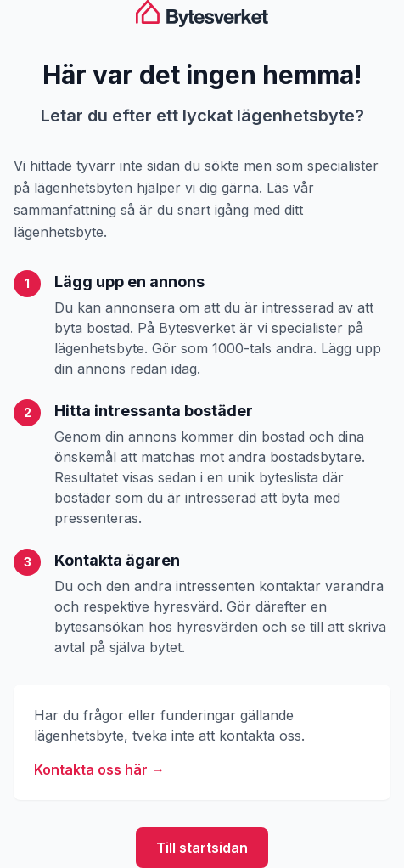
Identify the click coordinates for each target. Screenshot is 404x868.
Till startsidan (202, 848)
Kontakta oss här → (99, 769)
